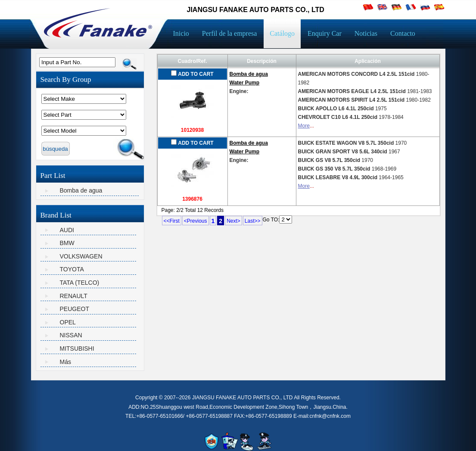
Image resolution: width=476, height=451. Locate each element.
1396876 (192, 199)
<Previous (196, 221)
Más (65, 362)
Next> (233, 221)
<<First (172, 221)
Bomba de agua (81, 190)
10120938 (192, 130)
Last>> (253, 221)
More (304, 126)
